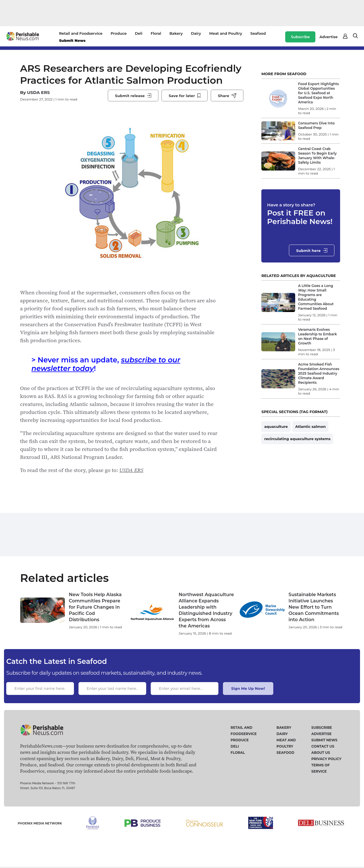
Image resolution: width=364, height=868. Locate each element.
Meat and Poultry (226, 33)
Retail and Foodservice (81, 33)
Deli (138, 33)
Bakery (176, 33)
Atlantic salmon (310, 426)
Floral (156, 33)
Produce (119, 33)
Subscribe (300, 37)
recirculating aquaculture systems (297, 439)
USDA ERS (38, 92)
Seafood (258, 33)
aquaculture (276, 426)
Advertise (328, 37)
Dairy (196, 33)
